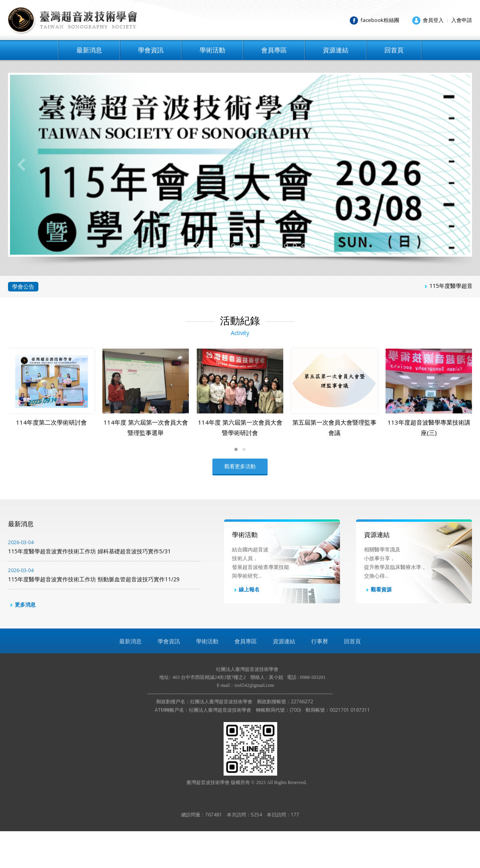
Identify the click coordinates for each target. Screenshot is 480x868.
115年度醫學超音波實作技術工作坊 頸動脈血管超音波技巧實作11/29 (104, 612)
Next (459, 165)
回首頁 (394, 50)
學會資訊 (151, 50)
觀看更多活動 (240, 503)
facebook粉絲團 (380, 20)
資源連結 (336, 50)
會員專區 (274, 50)
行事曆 (320, 678)
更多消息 (22, 641)
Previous (21, 165)
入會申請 (462, 20)
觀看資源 (378, 627)
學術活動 (212, 50)
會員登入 (433, 20)
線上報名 (246, 627)
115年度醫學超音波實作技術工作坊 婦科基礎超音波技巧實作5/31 (104, 584)
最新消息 (89, 50)
